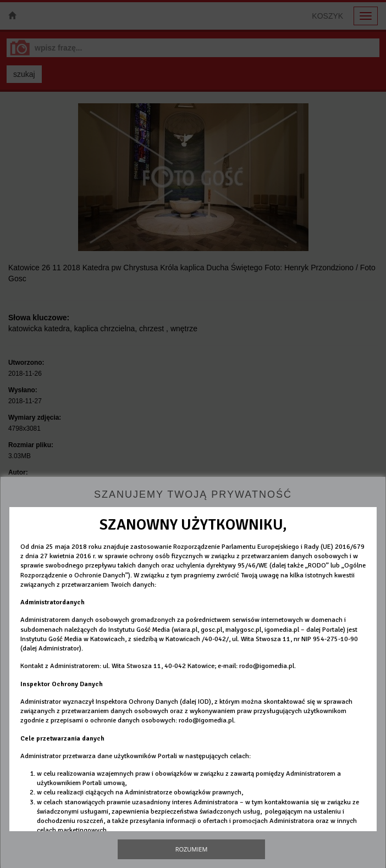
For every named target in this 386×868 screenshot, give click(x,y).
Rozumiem (192, 849)
